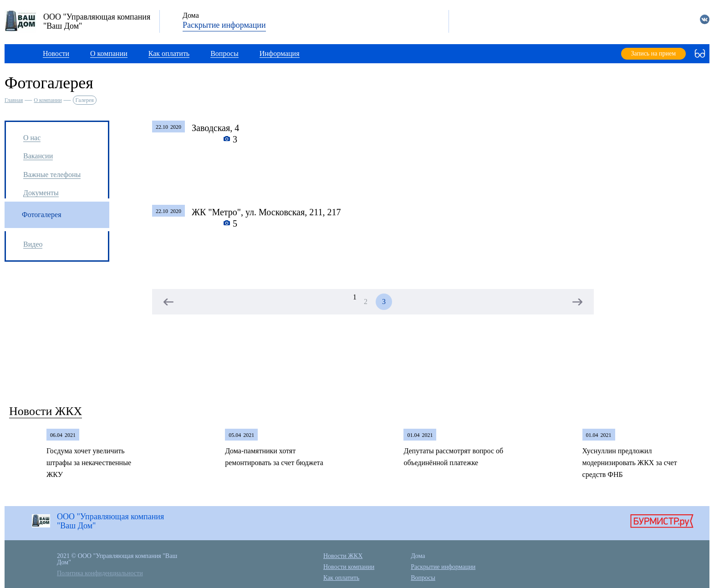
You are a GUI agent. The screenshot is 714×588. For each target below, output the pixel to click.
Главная (14, 100)
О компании (48, 100)
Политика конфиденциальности (100, 573)
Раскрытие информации (224, 25)
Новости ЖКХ (46, 411)
